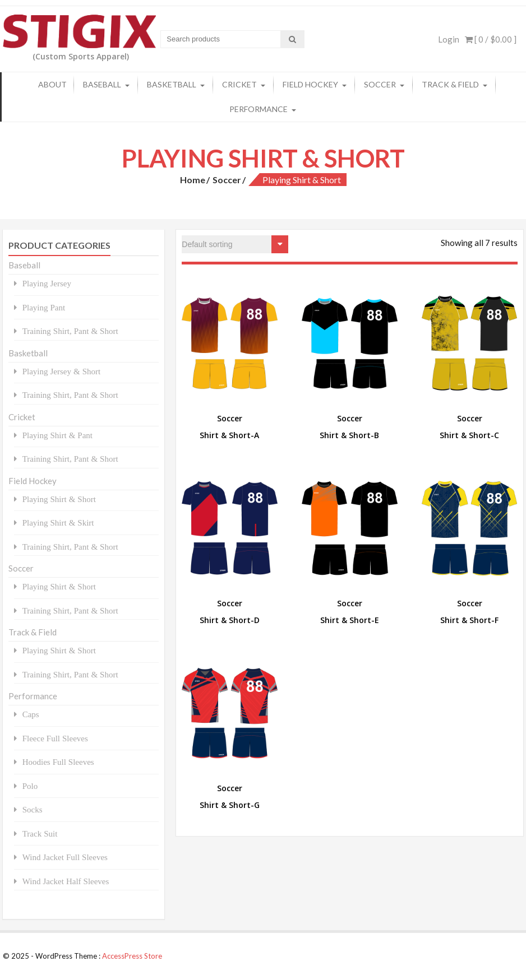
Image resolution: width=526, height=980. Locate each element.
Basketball (172, 84)
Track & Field (450, 84)
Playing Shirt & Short (59, 499)
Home (193, 180)
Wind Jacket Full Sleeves (65, 857)
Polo (30, 786)
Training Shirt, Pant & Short (70, 331)
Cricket (239, 84)
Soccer (380, 84)
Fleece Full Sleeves (55, 738)
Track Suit (40, 833)
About (52, 84)
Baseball (102, 84)
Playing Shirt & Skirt (58, 522)
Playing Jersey (47, 283)
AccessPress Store (132, 956)
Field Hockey (310, 84)
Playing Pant (44, 307)
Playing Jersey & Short (62, 371)
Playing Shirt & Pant (57, 435)
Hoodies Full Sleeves (58, 762)
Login (449, 39)
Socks (33, 809)
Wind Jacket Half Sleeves (66, 881)
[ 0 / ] (491, 39)
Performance (259, 109)
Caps (31, 714)
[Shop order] (235, 244)
